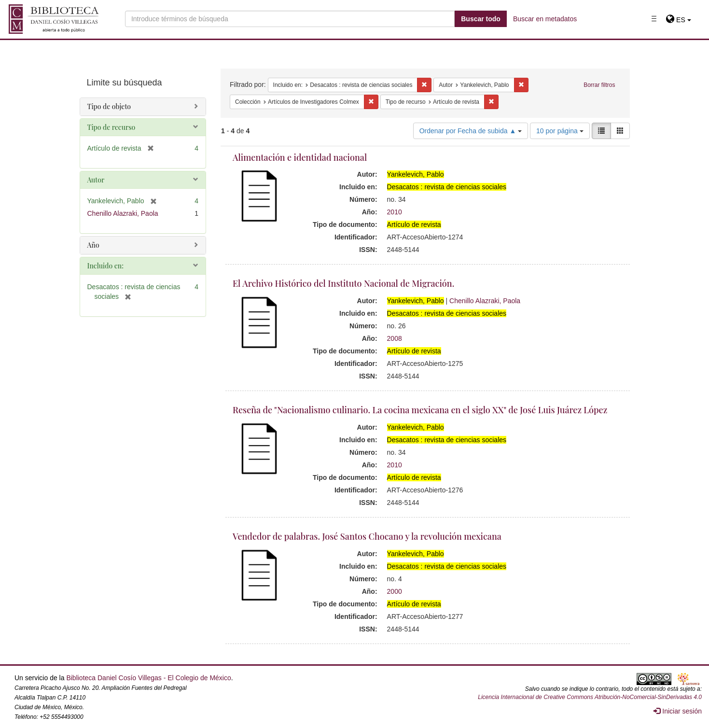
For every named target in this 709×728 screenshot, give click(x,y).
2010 (395, 212)
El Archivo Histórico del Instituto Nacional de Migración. (343, 283)
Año (93, 245)
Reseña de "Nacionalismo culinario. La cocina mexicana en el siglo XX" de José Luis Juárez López (420, 410)
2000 (395, 591)
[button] (678, 20)
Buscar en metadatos (545, 19)
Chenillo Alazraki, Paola (485, 301)
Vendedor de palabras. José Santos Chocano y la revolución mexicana (367, 536)
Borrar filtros (599, 85)
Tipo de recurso (111, 127)
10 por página (560, 131)
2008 (395, 338)
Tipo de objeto (109, 106)
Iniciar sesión (678, 711)
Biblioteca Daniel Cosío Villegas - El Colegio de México (148, 678)
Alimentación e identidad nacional (300, 157)
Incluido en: (105, 266)
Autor (96, 180)
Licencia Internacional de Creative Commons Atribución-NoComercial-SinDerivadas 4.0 (590, 697)
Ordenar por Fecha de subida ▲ (471, 131)
